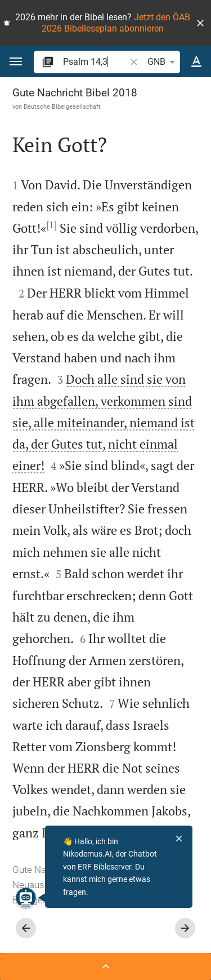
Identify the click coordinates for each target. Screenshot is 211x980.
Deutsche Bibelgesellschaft (62, 107)
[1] (51, 225)
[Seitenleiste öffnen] (105, 966)
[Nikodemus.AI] (26, 898)
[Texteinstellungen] (196, 62)
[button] (200, 23)
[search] (95, 62)
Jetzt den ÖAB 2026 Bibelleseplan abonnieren (116, 23)
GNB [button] (163, 62)
